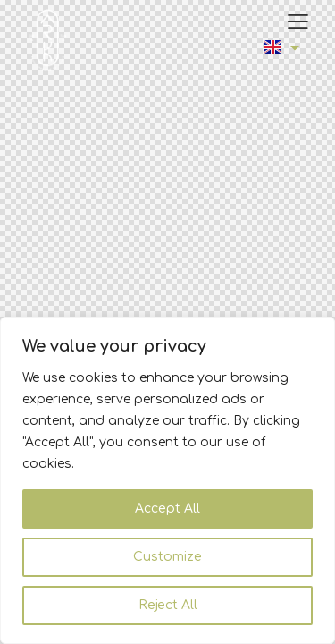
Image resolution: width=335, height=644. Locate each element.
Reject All (168, 605)
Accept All (167, 508)
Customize (167, 557)
